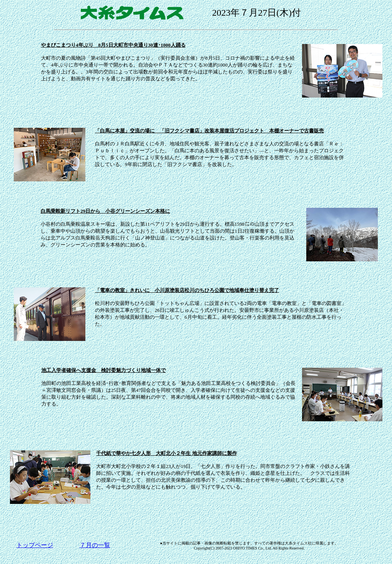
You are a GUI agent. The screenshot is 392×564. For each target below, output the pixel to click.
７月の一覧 (95, 545)
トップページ (35, 545)
